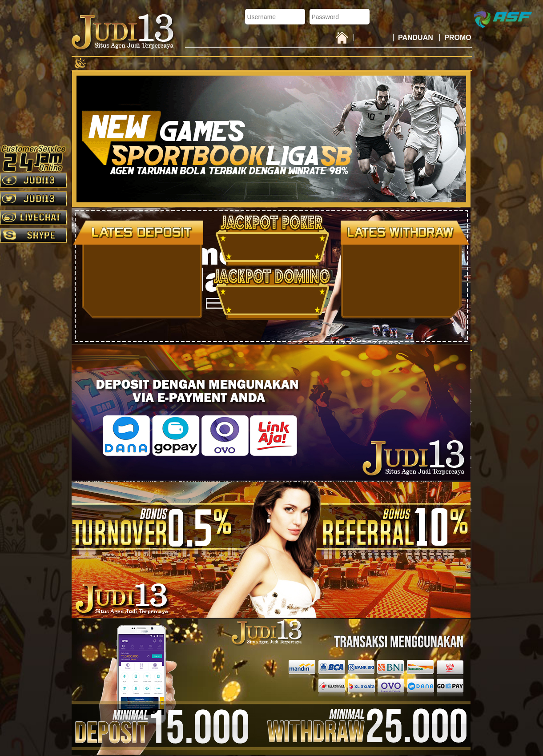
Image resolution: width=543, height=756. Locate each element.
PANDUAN (416, 38)
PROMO (458, 38)
